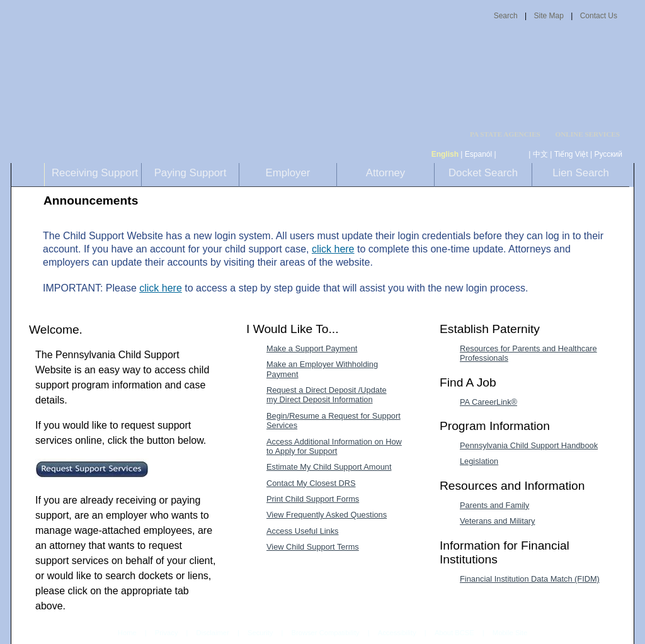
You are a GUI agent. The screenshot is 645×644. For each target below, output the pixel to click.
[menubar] (509, 134)
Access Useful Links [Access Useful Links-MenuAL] (303, 531)
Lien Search (581, 173)
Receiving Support (95, 173)
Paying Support (191, 173)
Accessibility (397, 633)
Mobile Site (510, 633)
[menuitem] (509, 134)
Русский (608, 154)
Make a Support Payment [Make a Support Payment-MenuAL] (312, 348)
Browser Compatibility (326, 633)
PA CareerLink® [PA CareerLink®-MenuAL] (488, 402)
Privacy (167, 633)
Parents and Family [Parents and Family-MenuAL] (494, 505)
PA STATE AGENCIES (505, 134)
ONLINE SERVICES (587, 134)
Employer (288, 173)
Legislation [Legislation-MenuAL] (479, 461)
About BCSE (454, 633)
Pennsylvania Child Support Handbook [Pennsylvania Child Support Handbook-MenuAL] (529, 445)
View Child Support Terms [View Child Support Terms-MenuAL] (313, 547)
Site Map (548, 16)
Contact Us (599, 16)
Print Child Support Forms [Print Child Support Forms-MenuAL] (313, 499)
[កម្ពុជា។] (512, 154)
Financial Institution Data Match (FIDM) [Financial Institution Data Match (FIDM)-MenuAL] (530, 579)
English (445, 154)
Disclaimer (213, 633)
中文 (540, 154)
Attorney (386, 173)
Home (127, 633)
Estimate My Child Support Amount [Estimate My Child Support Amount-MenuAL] (329, 467)
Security (260, 633)
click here (333, 249)
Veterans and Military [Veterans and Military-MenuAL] (498, 521)
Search (506, 16)
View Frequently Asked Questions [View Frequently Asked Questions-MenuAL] (327, 515)
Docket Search (483, 173)
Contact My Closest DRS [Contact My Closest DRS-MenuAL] (311, 483)
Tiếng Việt (571, 154)
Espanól (478, 154)
